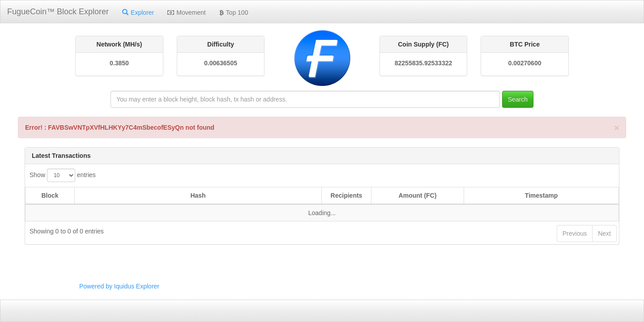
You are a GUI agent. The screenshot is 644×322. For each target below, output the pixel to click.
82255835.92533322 (423, 63)
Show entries (63, 175)
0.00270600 (525, 63)
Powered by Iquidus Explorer (119, 286)
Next (604, 233)
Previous (575, 233)
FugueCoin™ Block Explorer (58, 12)
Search (518, 99)
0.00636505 (221, 63)
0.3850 (119, 63)
